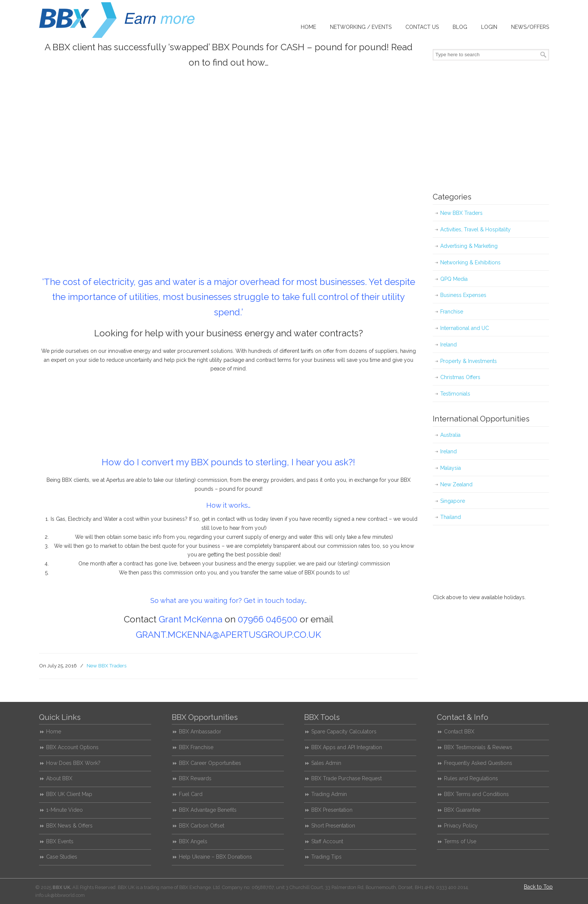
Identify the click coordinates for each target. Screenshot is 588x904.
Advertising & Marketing (469, 246)
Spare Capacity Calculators (344, 732)
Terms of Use (460, 841)
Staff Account (327, 841)
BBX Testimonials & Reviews (478, 747)
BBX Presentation (332, 810)
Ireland (448, 345)
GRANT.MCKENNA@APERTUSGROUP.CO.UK (228, 635)
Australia (450, 435)
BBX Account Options (72, 747)
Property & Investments (469, 361)
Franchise (452, 312)
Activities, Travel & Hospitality (475, 229)
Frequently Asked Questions (478, 763)
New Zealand (456, 484)
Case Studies (62, 857)
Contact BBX (459, 732)
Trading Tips (326, 857)
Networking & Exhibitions (470, 262)
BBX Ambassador (200, 732)
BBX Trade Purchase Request (346, 778)
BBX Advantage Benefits (208, 810)
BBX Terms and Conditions (476, 794)
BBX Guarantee (462, 810)
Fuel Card (191, 794)
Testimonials (455, 394)
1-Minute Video (64, 810)
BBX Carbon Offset (202, 826)
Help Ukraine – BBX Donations (215, 857)
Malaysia (451, 468)
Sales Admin (326, 763)
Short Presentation (333, 826)
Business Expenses (463, 295)
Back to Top (538, 887)
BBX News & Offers (69, 826)
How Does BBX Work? (73, 763)
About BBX (59, 778)
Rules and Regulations (471, 778)
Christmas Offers (460, 377)
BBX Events (60, 841)
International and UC (465, 328)
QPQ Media (454, 279)
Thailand (451, 517)
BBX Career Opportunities (210, 763)
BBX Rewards (195, 778)
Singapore (453, 501)
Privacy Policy (461, 826)
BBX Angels (193, 841)
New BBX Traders (106, 666)
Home (54, 732)
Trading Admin (329, 794)
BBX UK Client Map (69, 794)
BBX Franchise (196, 747)
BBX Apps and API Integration (347, 747)
